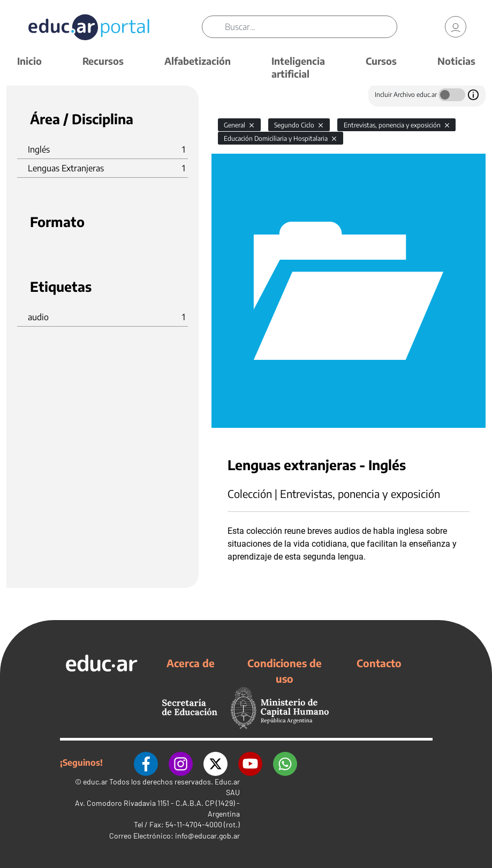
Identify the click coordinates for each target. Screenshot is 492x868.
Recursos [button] (103, 61)
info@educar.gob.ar (207, 836)
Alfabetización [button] (198, 61)
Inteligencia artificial (298, 67)
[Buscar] (311, 27)
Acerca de (191, 663)
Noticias (456, 61)
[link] (456, 27)
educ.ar (95, 782)
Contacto (379, 663)
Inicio (29, 61)
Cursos (381, 61)
